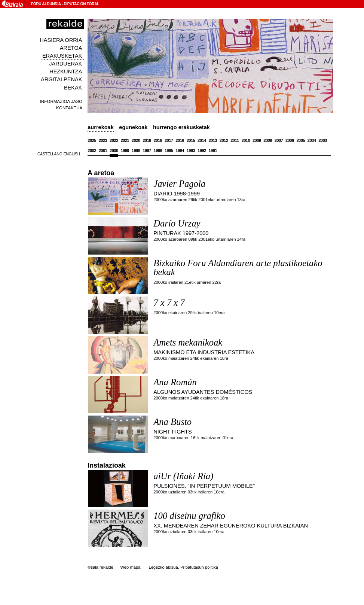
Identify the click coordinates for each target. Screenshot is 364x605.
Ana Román (175, 382)
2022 (114, 140)
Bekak (73, 88)
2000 (114, 151)
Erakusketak (62, 56)
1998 (136, 151)
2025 (92, 140)
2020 (136, 140)
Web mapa (130, 567)
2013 (213, 140)
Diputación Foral (81, 4)
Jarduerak (65, 64)
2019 (147, 140)
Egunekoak (133, 127)
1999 (125, 151)
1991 (213, 151)
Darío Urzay (177, 223)
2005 (301, 140)
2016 (180, 140)
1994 (180, 151)
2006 (290, 140)
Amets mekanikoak (188, 342)
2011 (235, 140)
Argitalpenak (61, 79)
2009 (257, 140)
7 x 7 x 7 (169, 303)
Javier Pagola (179, 184)
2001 (103, 151)
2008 (268, 140)
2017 (169, 140)
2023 (103, 140)
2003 (323, 140)
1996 (158, 151)
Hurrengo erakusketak (181, 127)
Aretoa (71, 48)
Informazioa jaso (61, 101)
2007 (279, 140)
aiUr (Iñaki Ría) (183, 476)
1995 (169, 151)
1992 (202, 151)
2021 (125, 140)
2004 (312, 140)
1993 (191, 151)
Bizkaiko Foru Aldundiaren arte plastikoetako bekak (238, 268)
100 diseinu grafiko (189, 516)
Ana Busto (172, 422)
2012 (224, 140)
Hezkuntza (66, 72)
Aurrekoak (101, 127)
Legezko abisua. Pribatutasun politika (183, 567)
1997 (147, 151)
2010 (246, 140)
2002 (92, 151)
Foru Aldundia (46, 4)
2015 (191, 140)
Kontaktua (69, 108)
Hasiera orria (61, 40)
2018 (158, 140)
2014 (202, 140)
